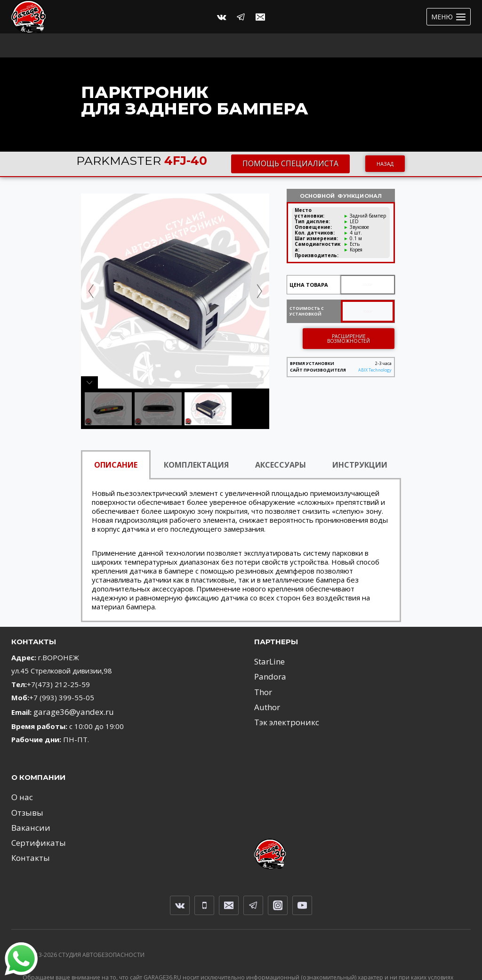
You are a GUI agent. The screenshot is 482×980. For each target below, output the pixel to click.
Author (265, 677)
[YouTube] (302, 871)
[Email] (260, 17)
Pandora (268, 650)
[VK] (180, 871)
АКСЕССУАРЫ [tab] (281, 441)
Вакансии (27, 798)
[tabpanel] (241, 527)
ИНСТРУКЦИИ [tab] (360, 441)
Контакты (28, 825)
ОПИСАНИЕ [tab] (116, 441)
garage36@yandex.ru (68, 687)
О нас (21, 771)
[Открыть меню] (449, 17)
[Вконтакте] (222, 17)
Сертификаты (34, 811)
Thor (262, 664)
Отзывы (25, 784)
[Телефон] (204, 871)
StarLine (267, 637)
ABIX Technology (375, 346)
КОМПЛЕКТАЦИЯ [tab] (196, 441)
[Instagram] (278, 871)
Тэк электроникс (282, 690)
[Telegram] (241, 17)
